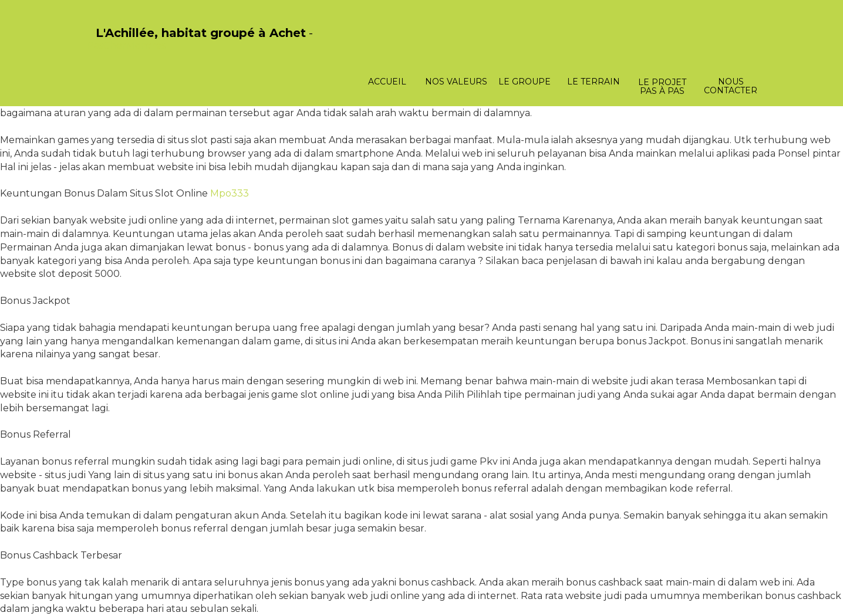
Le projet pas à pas (662, 87)
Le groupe (525, 82)
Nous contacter (731, 86)
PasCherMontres (126, 45)
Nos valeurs (456, 82)
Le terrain (594, 82)
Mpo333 (230, 193)
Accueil (387, 82)
